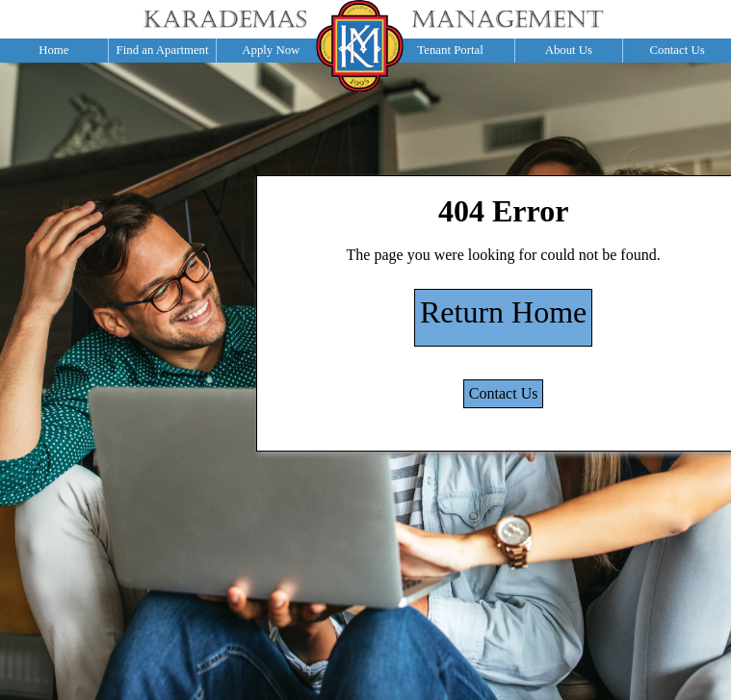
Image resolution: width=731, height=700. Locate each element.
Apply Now (271, 50)
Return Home (503, 312)
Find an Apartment (163, 50)
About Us (569, 50)
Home (53, 50)
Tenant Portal (450, 50)
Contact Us (677, 50)
